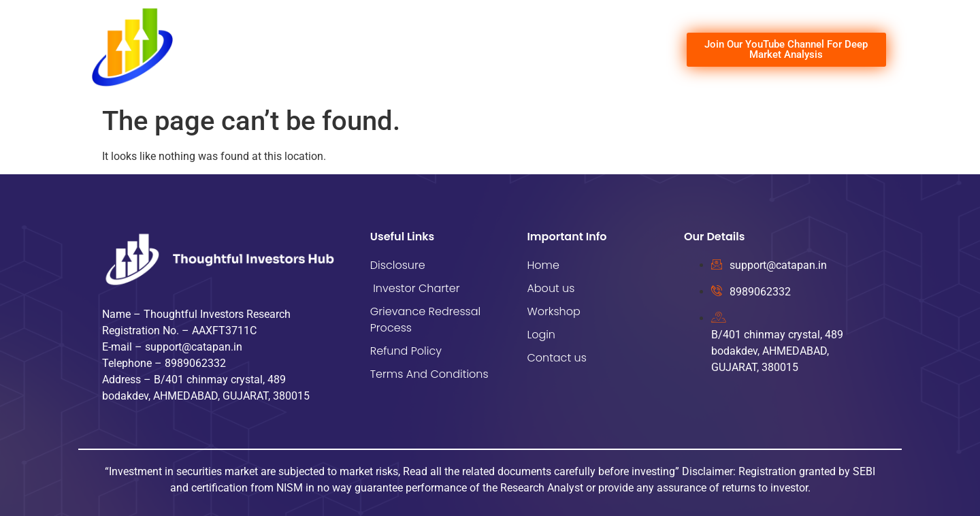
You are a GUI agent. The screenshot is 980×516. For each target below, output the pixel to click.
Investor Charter (415, 288)
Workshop (512, 50)
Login (568, 50)
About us (450, 50)
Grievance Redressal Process (425, 320)
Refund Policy (406, 351)
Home (396, 50)
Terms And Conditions (429, 374)
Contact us (625, 50)
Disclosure (398, 265)
